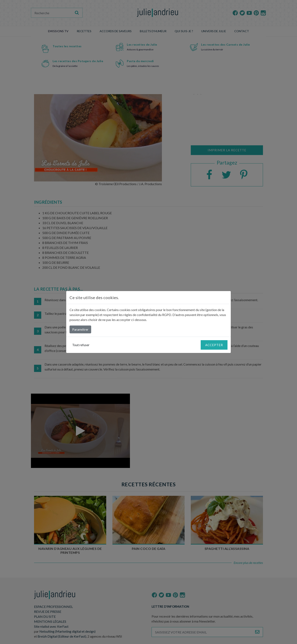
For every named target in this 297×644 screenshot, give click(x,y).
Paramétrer (80, 329)
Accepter (214, 345)
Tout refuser (81, 345)
